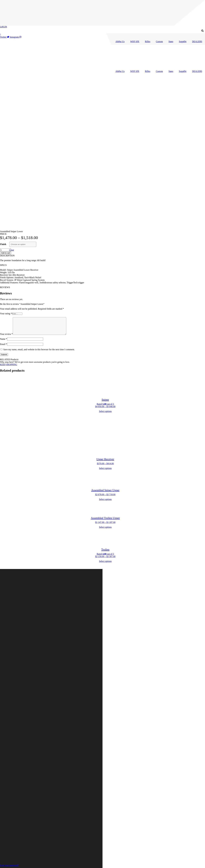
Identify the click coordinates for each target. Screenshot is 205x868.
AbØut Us (120, 41)
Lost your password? (9, 865)
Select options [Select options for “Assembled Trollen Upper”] (105, 380)
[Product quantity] (5, 99)
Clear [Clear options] (12, 99)
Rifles (148, 41)
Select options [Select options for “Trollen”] (105, 414)
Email (4, 197)
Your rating (6, 163)
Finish (3, 94)
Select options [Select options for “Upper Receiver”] (105, 321)
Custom (159, 41)
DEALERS (197, 41)
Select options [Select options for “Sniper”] (105, 264)
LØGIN (4, 27)
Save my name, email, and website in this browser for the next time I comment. (39, 202)
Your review (6, 187)
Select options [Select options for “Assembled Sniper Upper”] (105, 352)
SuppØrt (183, 41)
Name (4, 192)
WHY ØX (135, 41)
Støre (171, 41)
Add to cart (6, 102)
